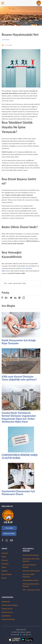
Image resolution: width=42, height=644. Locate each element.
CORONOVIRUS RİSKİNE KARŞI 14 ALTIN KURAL (20, 456)
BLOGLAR (16, 21)
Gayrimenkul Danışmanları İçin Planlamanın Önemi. (18, 493)
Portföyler (5, 564)
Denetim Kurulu (7, 612)
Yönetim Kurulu (7, 609)
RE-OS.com (27, 635)
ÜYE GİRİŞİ (9, 528)
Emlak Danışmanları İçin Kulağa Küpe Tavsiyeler (19, 342)
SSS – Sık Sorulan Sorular (31, 590)
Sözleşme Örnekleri (8, 619)
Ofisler (4, 557)
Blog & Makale (7, 574)
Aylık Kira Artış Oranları (31, 555)
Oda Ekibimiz (6, 616)
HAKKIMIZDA (7, 597)
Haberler (5, 571)
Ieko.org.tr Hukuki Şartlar (31, 571)
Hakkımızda (6, 602)
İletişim (4, 578)
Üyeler (4, 567)
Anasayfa (5, 553)
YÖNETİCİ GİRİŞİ (9, 534)
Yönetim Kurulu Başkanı (10, 605)
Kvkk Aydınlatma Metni (31, 580)
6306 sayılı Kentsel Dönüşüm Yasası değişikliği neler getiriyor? (19, 378)
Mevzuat (5, 560)
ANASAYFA (6, 21)
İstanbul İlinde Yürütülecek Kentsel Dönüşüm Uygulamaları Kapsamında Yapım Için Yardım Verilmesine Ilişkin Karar (19, 417)
